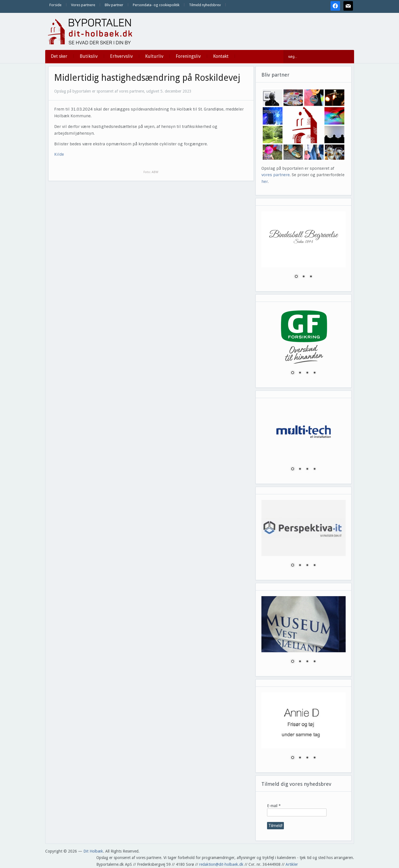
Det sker (59, 56)
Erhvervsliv (121, 56)
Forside (55, 5)
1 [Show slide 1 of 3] (296, 277)
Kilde (59, 154)
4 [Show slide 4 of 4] (314, 373)
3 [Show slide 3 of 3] (311, 277)
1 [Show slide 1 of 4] (293, 373)
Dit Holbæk (93, 851)
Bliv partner (114, 5)
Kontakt (221, 56)
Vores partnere (83, 5)
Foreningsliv (188, 56)
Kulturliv (154, 56)
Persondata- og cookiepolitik (156, 5)
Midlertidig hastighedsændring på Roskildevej (147, 78)
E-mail (274, 806)
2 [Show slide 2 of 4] (300, 373)
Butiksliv (89, 56)
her (265, 182)
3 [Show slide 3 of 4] (307, 373)
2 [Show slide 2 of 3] (304, 277)
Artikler (292, 864)
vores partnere (276, 175)
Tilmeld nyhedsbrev (205, 5)
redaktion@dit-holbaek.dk (221, 864)
